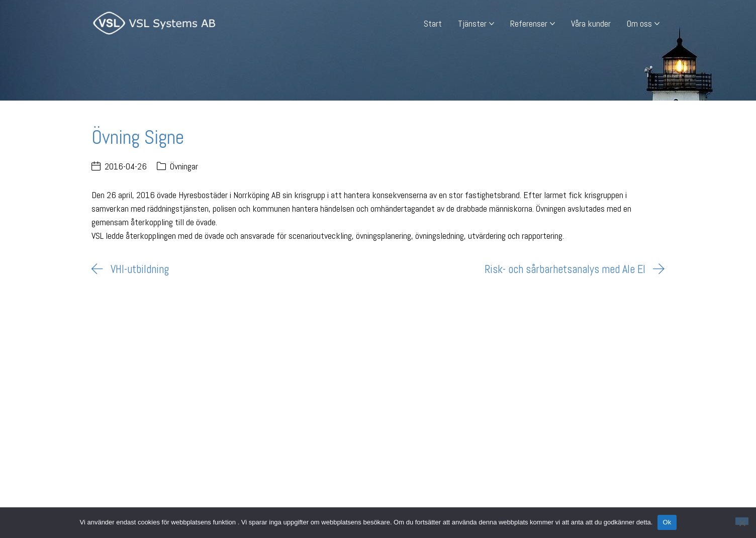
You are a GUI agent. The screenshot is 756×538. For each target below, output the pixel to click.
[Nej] (742, 521)
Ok (667, 522)
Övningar (184, 166)
